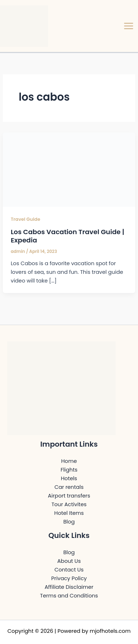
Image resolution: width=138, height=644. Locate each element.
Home (69, 461)
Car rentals (69, 487)
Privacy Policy (69, 578)
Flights (69, 470)
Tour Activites (69, 504)
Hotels (69, 478)
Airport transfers (69, 496)
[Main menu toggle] (129, 26)
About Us (69, 561)
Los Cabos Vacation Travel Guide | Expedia (68, 236)
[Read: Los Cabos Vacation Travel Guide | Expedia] (69, 169)
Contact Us (69, 570)
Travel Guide (26, 219)
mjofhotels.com (110, 631)
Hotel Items (69, 513)
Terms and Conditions (69, 596)
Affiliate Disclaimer (69, 587)
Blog (69, 522)
